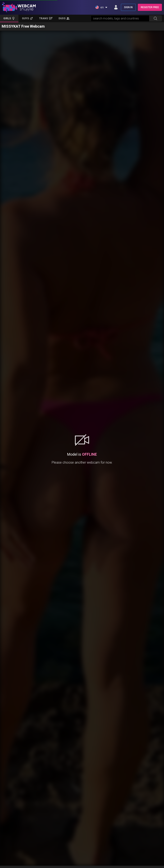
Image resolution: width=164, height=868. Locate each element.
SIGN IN (128, 7)
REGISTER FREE (150, 7)
